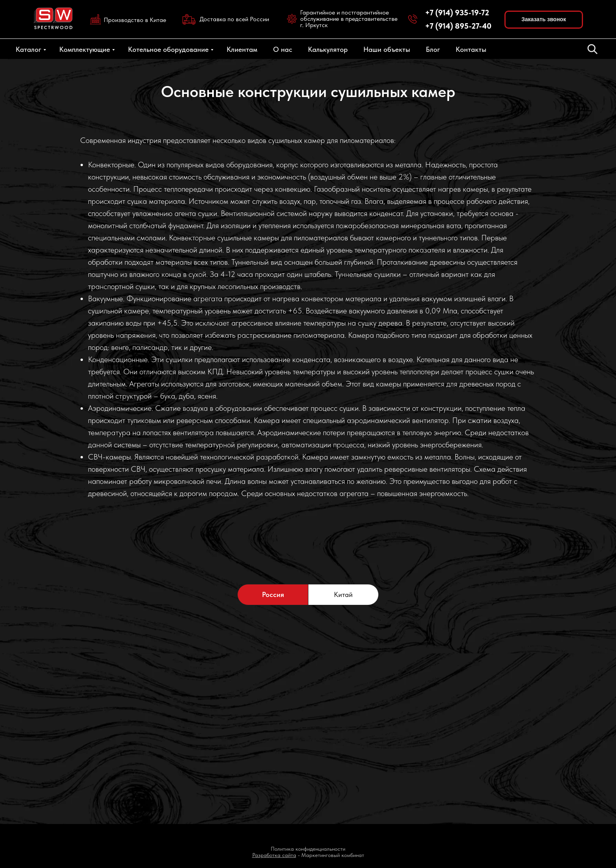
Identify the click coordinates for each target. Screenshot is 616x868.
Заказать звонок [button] (544, 19)
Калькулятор (328, 49)
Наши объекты (387, 49)
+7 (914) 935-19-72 (457, 13)
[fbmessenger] (592, 49)
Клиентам (242, 49)
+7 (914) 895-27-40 (458, 26)
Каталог (28, 49)
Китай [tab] (343, 594)
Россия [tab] (273, 594)
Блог (433, 49)
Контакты (471, 49)
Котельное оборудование (168, 49)
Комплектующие (85, 49)
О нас (283, 49)
